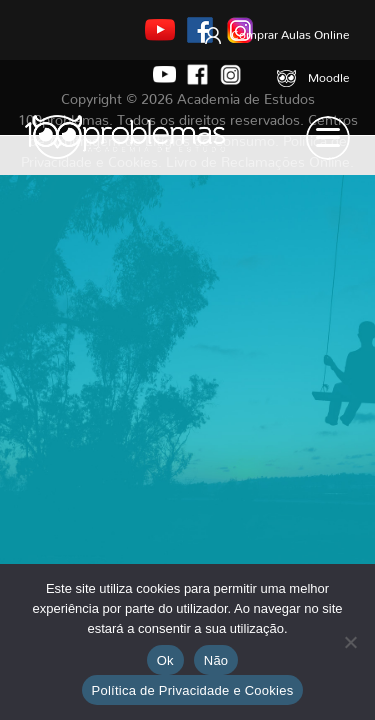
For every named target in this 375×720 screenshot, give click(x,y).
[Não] (350, 642)
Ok (165, 660)
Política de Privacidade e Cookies (193, 690)
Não (216, 660)
